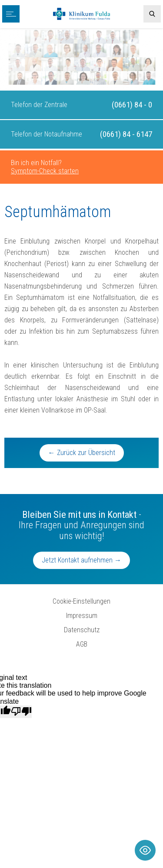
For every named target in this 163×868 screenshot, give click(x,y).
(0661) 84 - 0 (132, 105)
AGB (82, 644)
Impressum (82, 616)
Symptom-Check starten (45, 171)
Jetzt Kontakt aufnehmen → (81, 560)
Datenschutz (82, 630)
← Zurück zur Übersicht (82, 453)
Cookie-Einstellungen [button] (81, 601)
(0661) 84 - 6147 (126, 134)
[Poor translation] (21, 712)
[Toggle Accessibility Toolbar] (145, 850)
